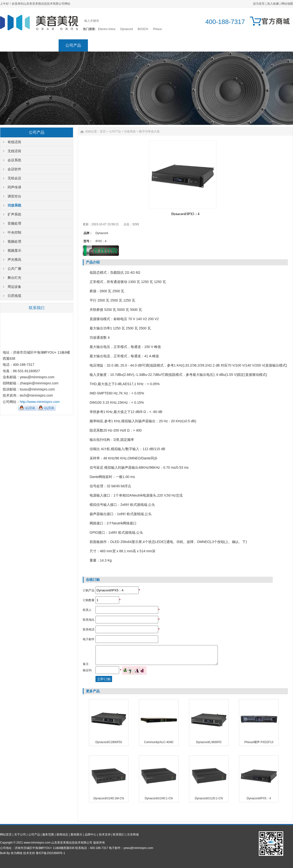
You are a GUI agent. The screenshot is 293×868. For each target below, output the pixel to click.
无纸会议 (14, 178)
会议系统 (14, 160)
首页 (103, 131)
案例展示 (161, 45)
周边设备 (14, 287)
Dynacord (127, 29)
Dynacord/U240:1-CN (159, 798)
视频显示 (14, 250)
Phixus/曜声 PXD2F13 (259, 742)
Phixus (157, 29)
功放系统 (14, 205)
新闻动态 (132, 45)
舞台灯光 (14, 278)
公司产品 (73, 45)
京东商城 (278, 45)
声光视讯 (14, 260)
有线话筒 (14, 142)
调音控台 (14, 196)
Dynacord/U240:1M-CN (109, 798)
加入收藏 (273, 4)
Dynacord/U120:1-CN (209, 798)
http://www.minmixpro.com (40, 402)
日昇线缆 (14, 296)
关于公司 (44, 45)
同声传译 (14, 187)
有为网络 (17, 853)
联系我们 (249, 45)
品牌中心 (190, 45)
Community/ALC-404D (159, 742)
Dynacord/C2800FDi (109, 742)
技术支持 (220, 45)
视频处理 (14, 241)
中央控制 (14, 232)
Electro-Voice (107, 29)
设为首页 (259, 4)
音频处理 (14, 223)
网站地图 (287, 4)
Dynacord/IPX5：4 (259, 798)
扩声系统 (14, 214)
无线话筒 (14, 151)
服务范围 (103, 45)
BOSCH (143, 29)
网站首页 (15, 45)
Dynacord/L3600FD (209, 742)
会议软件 (14, 169)
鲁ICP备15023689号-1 (51, 853)
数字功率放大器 (149, 131)
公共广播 (14, 269)
